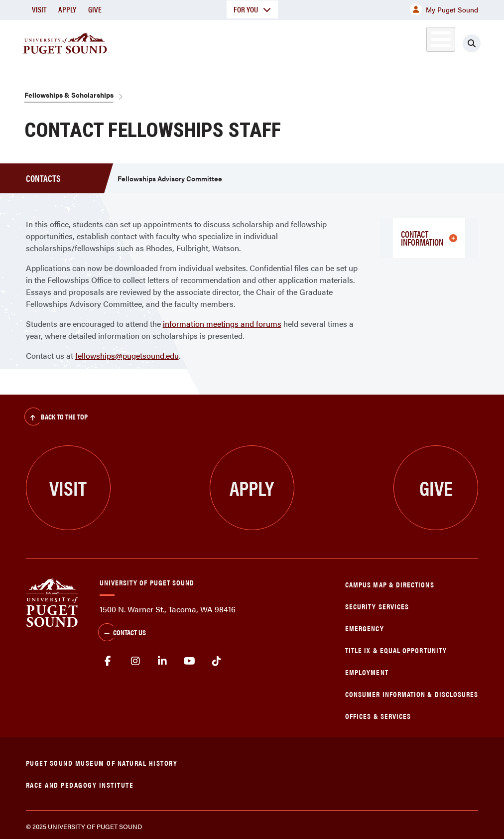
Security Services (377, 606)
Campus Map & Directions (390, 584)
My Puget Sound (444, 9)
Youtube (189, 661)
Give (95, 9)
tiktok (217, 661)
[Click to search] (472, 43)
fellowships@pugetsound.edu (127, 355)
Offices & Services (378, 716)
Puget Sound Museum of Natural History (102, 763)
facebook (108, 661)
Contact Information (429, 238)
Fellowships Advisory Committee (170, 178)
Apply (67, 9)
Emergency (365, 628)
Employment (367, 672)
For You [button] (252, 9)
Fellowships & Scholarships (69, 95)
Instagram (135, 661)
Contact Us (122, 633)
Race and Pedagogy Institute (80, 784)
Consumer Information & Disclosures (412, 694)
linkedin (163, 661)
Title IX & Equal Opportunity (396, 650)
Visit (39, 9)
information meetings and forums (222, 324)
